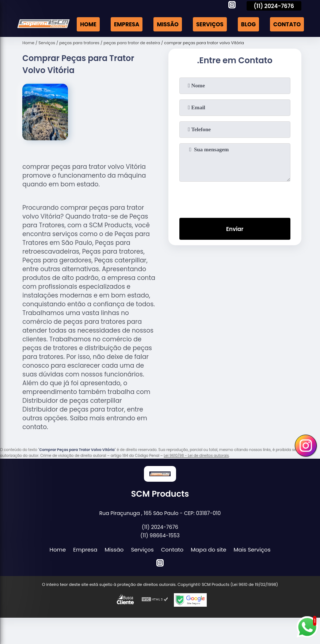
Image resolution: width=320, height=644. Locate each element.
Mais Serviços (252, 550)
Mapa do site (208, 550)
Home (88, 24)
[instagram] (232, 6)
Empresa (127, 24)
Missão (168, 24)
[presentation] (235, 198)
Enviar (235, 229)
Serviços (210, 24)
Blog (248, 24)
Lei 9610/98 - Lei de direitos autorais (196, 456)
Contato (287, 24)
